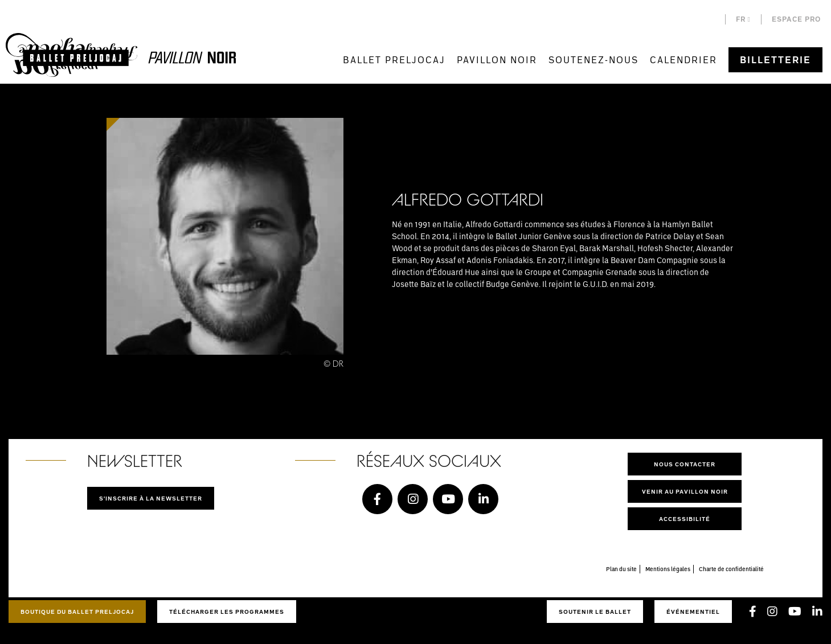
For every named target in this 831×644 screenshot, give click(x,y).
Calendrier (683, 60)
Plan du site (621, 569)
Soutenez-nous (593, 60)
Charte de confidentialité (731, 569)
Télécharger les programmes (227, 612)
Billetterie (775, 60)
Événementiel (693, 612)
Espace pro (796, 19)
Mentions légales (668, 569)
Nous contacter (685, 464)
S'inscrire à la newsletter (151, 498)
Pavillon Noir (497, 60)
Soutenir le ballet (595, 612)
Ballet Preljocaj (394, 60)
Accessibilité (685, 519)
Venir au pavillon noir (685, 491)
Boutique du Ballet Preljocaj (77, 612)
